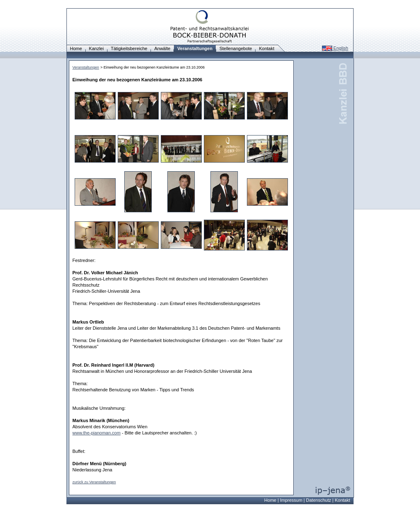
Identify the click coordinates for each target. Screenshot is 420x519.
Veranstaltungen (86, 67)
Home (76, 48)
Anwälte (162, 48)
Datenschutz (318, 500)
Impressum (291, 500)
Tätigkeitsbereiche (129, 48)
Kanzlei (96, 48)
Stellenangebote (236, 48)
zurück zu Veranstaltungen (94, 482)
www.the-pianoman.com (97, 433)
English (335, 48)
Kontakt (266, 48)
